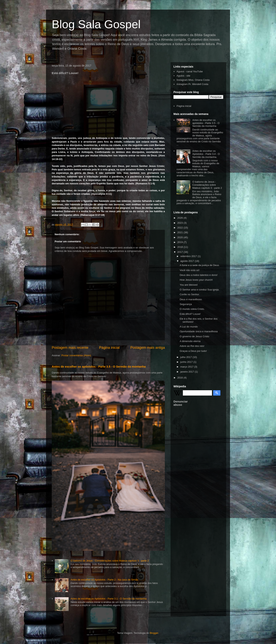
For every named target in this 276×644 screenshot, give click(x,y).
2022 (180, 228)
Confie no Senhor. (190, 294)
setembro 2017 (189, 256)
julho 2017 (186, 357)
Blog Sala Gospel (96, 24)
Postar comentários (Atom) (76, 355)
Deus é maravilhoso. (191, 299)
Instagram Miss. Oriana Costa (193, 80)
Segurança (186, 304)
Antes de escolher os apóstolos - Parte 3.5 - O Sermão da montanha (99, 367)
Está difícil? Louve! (190, 314)
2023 (180, 223)
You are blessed (189, 285)
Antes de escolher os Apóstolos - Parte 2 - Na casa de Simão (104, 580)
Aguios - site (183, 76)
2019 (180, 242)
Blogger (154, 633)
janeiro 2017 (188, 372)
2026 (180, 218)
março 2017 (187, 367)
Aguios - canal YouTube (190, 71)
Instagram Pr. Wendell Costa (192, 84)
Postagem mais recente (70, 348)
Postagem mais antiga (148, 348)
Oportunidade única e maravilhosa (199, 331)
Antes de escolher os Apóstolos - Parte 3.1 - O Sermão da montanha (108, 599)
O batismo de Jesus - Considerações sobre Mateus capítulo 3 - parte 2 (110, 561)
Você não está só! (189, 270)
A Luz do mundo (189, 327)
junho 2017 (187, 362)
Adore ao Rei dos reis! (192, 346)
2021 (180, 232)
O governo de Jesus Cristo (194, 336)
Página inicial (109, 348)
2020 (180, 237)
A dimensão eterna (190, 341)
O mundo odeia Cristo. (192, 309)
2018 (180, 247)
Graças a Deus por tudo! (193, 351)
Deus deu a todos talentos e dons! (198, 275)
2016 (180, 378)
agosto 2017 (188, 261)
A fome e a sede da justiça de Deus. (200, 265)
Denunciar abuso (181, 403)
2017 (180, 252)
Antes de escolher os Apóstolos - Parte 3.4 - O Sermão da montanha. (206, 154)
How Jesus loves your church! (196, 280)
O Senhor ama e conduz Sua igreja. (199, 290)
